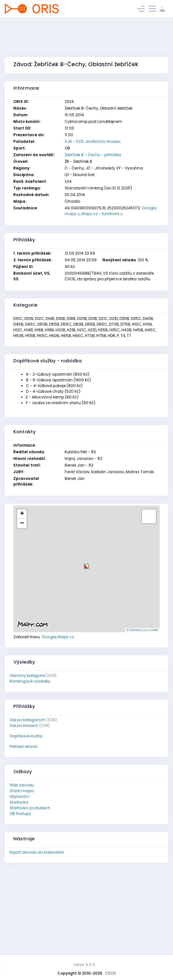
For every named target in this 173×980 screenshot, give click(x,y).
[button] (86, 564)
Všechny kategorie (27, 675)
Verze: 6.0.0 (84, 965)
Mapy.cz (66, 637)
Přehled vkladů (24, 746)
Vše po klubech (24, 725)
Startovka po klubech (30, 808)
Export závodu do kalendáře (37, 852)
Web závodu (22, 785)
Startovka (19, 802)
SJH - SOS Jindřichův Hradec (93, 141)
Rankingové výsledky (30, 681)
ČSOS (111, 973)
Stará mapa (22, 791)
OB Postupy (20, 814)
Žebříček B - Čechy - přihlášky (93, 155)
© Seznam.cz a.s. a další (142, 630)
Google (49, 637)
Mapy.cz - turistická (100, 214)
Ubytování (19, 796)
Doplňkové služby (26, 736)
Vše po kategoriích (27, 720)
